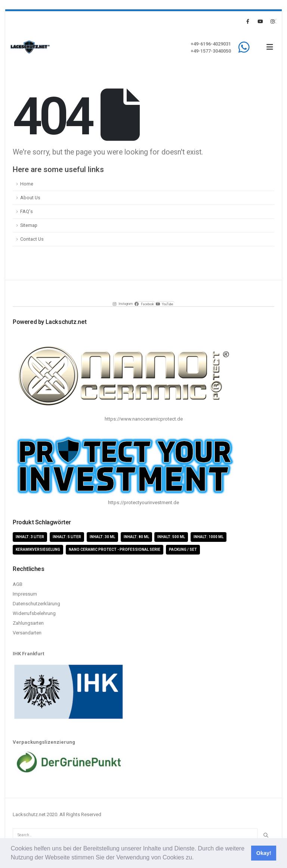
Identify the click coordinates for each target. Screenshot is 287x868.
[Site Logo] (30, 47)
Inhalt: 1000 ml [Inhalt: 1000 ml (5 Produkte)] (209, 537)
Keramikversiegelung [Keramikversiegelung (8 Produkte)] (38, 549)
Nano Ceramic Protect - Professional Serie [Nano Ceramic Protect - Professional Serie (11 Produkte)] (115, 549)
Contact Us (32, 239)
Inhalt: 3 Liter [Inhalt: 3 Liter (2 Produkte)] (30, 537)
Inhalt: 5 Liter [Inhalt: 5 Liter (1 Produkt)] (67, 537)
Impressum (25, 594)
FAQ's (27, 211)
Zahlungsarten (28, 623)
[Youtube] (260, 21)
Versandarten (27, 633)
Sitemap (29, 225)
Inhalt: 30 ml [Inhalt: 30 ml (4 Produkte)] (102, 537)
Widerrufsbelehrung (34, 613)
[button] (197, 858)
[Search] (266, 835)
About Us (30, 198)
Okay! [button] (264, 853)
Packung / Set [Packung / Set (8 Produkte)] (183, 549)
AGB (18, 584)
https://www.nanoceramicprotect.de (144, 419)
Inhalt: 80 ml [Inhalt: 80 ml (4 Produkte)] (136, 537)
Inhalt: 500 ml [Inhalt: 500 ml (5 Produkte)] (171, 537)
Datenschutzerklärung (36, 604)
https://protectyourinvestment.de (143, 502)
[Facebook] (248, 21)
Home (27, 184)
